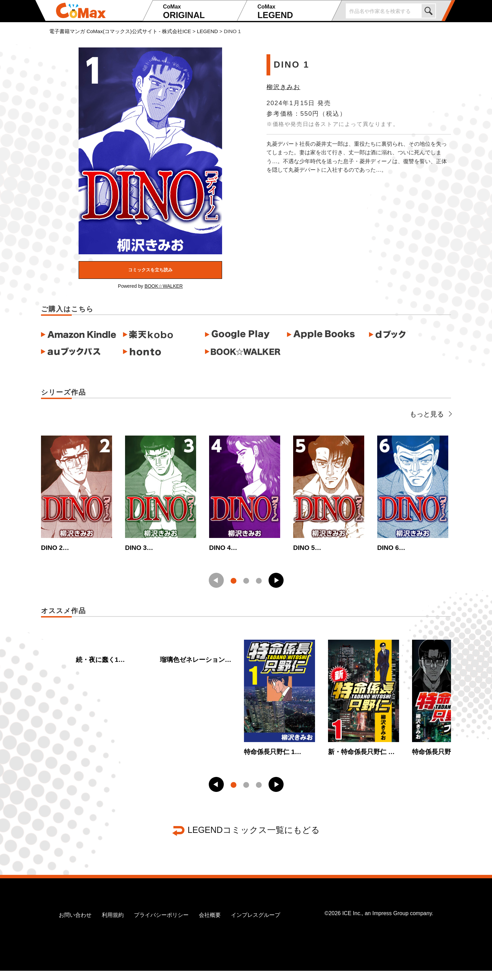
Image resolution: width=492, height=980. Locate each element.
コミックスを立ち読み (150, 270)
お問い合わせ (75, 924)
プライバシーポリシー (161, 924)
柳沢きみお (283, 87)
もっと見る (430, 414)
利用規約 (113, 924)
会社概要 (210, 924)
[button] (276, 585)
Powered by (150, 286)
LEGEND (293, 12)
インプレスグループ (256, 924)
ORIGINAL (199, 12)
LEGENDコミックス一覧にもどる (254, 839)
